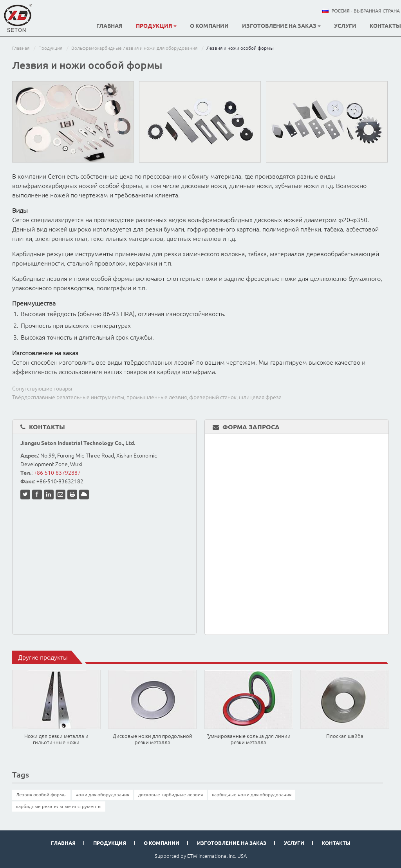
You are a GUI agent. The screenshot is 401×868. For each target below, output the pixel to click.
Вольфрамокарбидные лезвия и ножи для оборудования (134, 48)
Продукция (50, 48)
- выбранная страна (366, 11)
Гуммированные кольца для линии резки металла (248, 739)
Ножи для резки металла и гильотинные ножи (56, 739)
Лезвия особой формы (41, 795)
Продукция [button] (156, 26)
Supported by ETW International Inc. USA (201, 856)
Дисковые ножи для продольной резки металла (153, 739)
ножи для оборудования (102, 795)
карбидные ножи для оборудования (252, 795)
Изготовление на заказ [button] (281, 26)
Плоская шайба (345, 736)
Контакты (385, 26)
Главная (109, 26)
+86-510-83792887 (57, 473)
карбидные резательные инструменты (59, 806)
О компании (209, 26)
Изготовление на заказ (232, 843)
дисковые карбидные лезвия (171, 795)
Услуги (345, 26)
